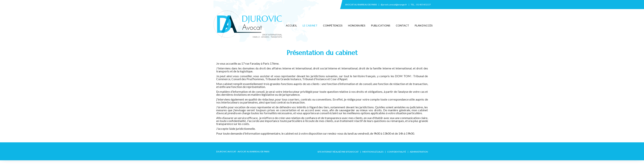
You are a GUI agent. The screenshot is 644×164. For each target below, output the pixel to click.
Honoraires (357, 25)
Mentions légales (373, 152)
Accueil (291, 25)
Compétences (333, 25)
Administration (419, 152)
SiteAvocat (352, 152)
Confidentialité (397, 152)
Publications (381, 25)
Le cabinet (310, 25)
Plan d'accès (424, 25)
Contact (402, 25)
